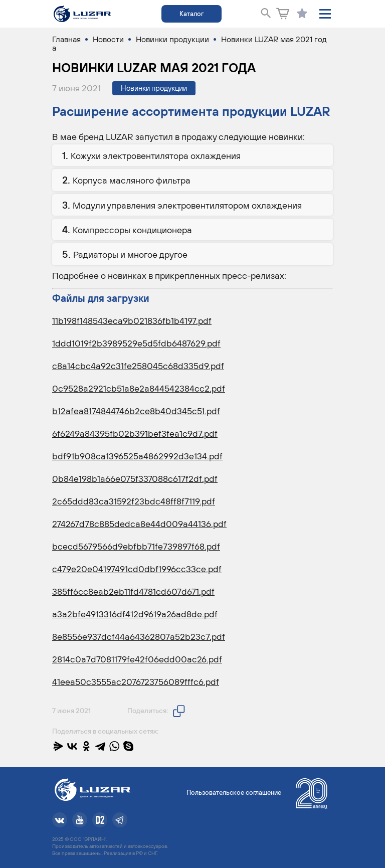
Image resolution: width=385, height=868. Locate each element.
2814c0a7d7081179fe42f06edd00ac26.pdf (137, 659)
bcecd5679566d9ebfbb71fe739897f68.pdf (136, 546)
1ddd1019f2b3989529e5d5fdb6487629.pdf (136, 343)
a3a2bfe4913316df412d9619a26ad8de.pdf (135, 614)
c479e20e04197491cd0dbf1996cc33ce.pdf (137, 569)
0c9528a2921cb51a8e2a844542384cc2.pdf (139, 388)
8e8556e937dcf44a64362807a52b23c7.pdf (139, 637)
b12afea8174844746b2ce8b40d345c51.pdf (136, 411)
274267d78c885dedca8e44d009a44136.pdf (139, 524)
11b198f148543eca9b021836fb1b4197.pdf (132, 321)
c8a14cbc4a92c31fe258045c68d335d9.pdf (138, 366)
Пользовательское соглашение (234, 793)
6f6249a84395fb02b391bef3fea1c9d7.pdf (135, 433)
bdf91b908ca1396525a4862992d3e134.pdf (137, 456)
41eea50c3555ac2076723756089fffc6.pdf (136, 682)
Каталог (191, 14)
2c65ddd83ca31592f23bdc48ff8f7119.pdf (134, 501)
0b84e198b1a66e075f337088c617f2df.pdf (135, 479)
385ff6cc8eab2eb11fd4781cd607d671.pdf (133, 591)
